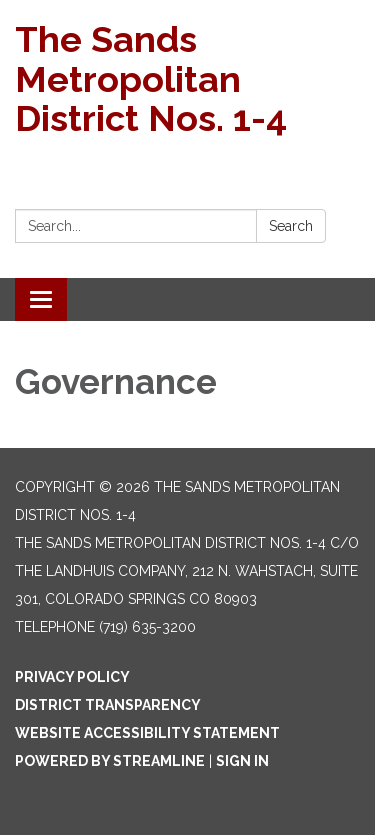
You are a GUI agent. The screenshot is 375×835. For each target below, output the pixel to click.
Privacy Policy (72, 677)
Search (291, 226)
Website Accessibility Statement (147, 733)
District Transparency (108, 705)
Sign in (242, 761)
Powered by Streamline (110, 761)
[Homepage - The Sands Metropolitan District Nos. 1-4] (187, 79)
